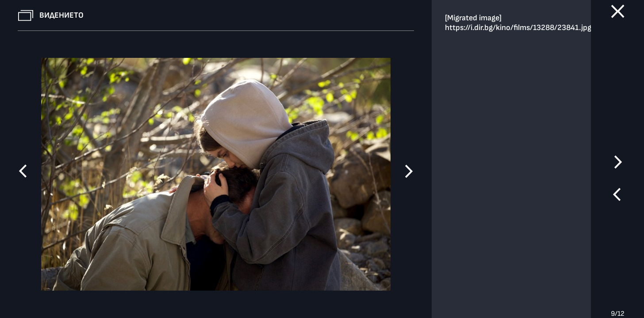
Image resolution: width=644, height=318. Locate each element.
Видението (61, 15)
